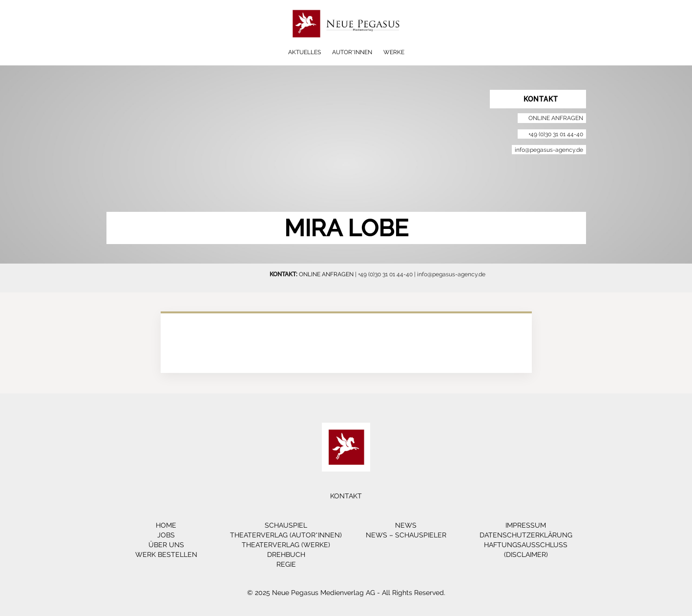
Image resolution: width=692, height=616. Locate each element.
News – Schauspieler (406, 535)
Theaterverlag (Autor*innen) (286, 535)
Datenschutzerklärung (526, 535)
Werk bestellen (166, 554)
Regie (286, 564)
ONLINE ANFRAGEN (326, 274)
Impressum (526, 525)
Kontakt (346, 496)
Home (166, 525)
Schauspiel (286, 525)
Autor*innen (352, 52)
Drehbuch (286, 554)
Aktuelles (304, 52)
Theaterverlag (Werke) (286, 545)
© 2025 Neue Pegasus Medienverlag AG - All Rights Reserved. (346, 593)
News (406, 525)
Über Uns (166, 545)
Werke (394, 52)
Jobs (166, 535)
